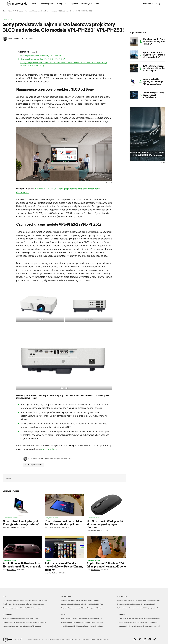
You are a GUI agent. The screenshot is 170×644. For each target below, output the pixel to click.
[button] (4, 4)
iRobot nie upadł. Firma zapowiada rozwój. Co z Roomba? (154, 41)
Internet (48, 560)
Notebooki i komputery (11, 518)
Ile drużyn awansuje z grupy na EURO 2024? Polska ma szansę (82, 622)
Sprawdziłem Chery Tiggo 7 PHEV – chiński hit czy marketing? (154, 55)
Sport (63, 615)
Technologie (19, 11)
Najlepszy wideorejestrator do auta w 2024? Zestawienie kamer (139, 600)
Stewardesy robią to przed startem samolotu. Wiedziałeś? (138, 622)
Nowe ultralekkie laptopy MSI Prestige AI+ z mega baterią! (153, 82)
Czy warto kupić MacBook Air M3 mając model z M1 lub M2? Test (82, 604)
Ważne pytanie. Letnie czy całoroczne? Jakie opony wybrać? (137, 608)
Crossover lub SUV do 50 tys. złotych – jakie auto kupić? (136, 604)
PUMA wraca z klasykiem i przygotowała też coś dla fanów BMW (24, 622)
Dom (4, 596)
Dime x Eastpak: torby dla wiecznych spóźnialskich (153, 95)
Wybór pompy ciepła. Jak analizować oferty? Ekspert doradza (24, 604)
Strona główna (8, 11)
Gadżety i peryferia (93, 518)
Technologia (66, 596)
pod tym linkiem (49, 449)
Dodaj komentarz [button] (35, 465)
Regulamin (85, 639)
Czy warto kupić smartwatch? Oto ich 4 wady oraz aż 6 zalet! (82, 608)
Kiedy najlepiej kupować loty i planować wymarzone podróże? (139, 618)
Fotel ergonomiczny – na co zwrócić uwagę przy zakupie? (80, 600)
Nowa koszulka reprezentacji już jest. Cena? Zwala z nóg (22, 626)
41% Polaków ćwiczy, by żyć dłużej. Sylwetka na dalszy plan (154, 68)
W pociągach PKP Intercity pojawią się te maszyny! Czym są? (139, 626)
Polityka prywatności (103, 639)
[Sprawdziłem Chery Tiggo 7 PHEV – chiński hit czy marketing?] (134, 55)
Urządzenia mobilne (52, 518)
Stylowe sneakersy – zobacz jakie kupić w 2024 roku (20, 618)
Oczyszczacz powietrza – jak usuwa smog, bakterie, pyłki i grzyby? (25, 600)
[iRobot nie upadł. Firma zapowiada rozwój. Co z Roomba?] (134, 41)
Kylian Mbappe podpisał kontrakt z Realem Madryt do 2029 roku (82, 626)
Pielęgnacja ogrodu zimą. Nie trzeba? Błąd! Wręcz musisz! (23, 608)
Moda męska (7, 615)
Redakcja (70, 639)
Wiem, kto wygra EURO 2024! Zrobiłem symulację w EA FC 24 (81, 618)
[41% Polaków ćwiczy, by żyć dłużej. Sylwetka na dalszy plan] (134, 68)
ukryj (34, 52)
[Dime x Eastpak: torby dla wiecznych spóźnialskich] (134, 95)
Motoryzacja (122, 596)
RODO (93, 639)
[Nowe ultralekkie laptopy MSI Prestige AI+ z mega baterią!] (134, 82)
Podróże (122, 615)
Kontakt (77, 639)
